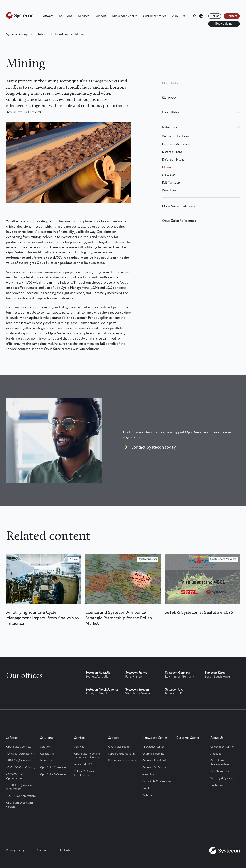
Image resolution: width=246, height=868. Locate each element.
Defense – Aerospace (176, 144)
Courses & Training (153, 754)
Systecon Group (17, 34)
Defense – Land (172, 152)
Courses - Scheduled (154, 761)
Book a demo (224, 24)
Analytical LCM (83, 764)
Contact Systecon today (153, 447)
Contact (232, 16)
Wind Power (170, 190)
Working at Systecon (222, 778)
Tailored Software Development (84, 773)
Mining (167, 167)
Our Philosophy (220, 771)
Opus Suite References (179, 221)
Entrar (215, 16)
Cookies (42, 850)
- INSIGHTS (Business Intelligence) (19, 787)
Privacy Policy (15, 850)
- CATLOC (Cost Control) (21, 768)
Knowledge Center (125, 16)
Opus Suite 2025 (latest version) (20, 805)
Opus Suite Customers (179, 206)
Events (146, 788)
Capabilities (171, 113)
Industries (61, 34)
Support (101, 16)
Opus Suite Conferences (157, 781)
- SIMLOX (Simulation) (19, 761)
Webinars (148, 795)
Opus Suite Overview (19, 747)
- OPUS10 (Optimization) (21, 754)
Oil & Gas (169, 175)
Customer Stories (155, 16)
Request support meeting (123, 761)
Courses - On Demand (155, 768)
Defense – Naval (173, 160)
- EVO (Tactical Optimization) (15, 776)
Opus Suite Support (120, 747)
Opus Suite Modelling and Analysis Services (87, 756)
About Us (179, 16)
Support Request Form (121, 754)
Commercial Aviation (176, 137)
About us (216, 754)
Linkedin (66, 850)
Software (47, 16)
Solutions (66, 16)
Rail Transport (171, 183)
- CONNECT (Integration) (21, 796)
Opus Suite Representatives (220, 763)
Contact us (217, 785)
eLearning (148, 774)
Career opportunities (223, 747)
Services (84, 16)
